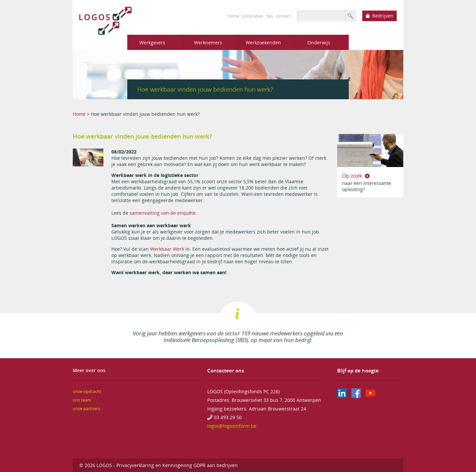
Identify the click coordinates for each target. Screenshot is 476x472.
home (233, 16)
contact (283, 16)
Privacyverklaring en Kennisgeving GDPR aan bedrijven (177, 465)
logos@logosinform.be (232, 426)
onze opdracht (87, 391)
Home (79, 114)
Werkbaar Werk (167, 249)
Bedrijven (383, 16)
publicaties (253, 16)
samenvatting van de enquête (163, 213)
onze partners (86, 409)
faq (270, 16)
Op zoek (353, 176)
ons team (82, 400)
